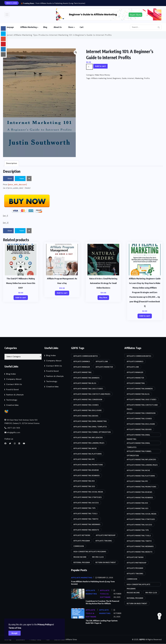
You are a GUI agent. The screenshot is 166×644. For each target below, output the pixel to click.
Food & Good (12, 389)
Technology (12, 400)
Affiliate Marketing (29, 27)
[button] (76, 52)
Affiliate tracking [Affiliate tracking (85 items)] (104, 541)
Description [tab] (12, 163)
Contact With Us (14, 384)
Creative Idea (12, 405)
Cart (82, 27)
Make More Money (103, 75)
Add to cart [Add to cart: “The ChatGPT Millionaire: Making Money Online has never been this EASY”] (21, 298)
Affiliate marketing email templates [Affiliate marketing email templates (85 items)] (90, 427)
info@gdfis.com (12, 433)
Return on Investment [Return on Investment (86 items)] (106, 562)
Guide (124, 78)
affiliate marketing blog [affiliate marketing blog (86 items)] (85, 383)
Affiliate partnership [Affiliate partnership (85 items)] (106, 535)
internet (131, 78)
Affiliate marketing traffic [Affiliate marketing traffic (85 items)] (86, 519)
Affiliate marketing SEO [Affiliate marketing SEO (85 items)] (84, 486)
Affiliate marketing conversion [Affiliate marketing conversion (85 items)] (88, 399)
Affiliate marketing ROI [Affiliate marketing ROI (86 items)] (84, 481)
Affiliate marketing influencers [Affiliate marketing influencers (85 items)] (88, 438)
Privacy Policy (44, 624)
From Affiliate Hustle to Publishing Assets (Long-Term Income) (60, 3)
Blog (45, 27)
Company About (14, 379)
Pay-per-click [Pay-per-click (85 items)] (98, 557)
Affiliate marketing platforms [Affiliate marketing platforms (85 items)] (88, 454)
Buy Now (103, 298)
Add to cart (100, 66)
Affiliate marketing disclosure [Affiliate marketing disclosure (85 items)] (88, 410)
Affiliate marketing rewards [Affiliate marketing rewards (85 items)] (87, 476)
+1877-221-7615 (12, 428)
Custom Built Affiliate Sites (66, 640)
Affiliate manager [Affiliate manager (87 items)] (82, 367)
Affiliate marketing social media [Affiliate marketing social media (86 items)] (88, 492)
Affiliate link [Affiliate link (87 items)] (102, 361)
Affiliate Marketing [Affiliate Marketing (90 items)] (82, 372)
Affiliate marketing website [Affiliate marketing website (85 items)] (86, 530)
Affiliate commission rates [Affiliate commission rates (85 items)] (86, 356)
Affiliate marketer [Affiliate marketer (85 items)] (104, 367)
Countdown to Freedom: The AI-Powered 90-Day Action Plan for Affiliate (102, 602)
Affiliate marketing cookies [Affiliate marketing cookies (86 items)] (86, 405)
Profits (147, 78)
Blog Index (11, 374)
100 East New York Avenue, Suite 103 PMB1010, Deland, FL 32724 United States (22, 422)
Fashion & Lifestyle (15, 395)
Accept (15, 633)
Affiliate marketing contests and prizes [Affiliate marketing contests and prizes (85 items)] (92, 394)
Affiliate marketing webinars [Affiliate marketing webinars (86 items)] (87, 524)
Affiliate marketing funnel (101, 78)
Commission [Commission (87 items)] (79, 546)
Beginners (117, 78)
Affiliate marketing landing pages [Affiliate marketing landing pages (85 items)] (89, 443)
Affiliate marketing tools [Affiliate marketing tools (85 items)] (85, 514)
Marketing (139, 78)
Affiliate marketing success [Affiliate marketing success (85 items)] (86, 503)
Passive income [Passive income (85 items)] (80, 557)
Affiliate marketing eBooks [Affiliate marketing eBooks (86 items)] (86, 416)
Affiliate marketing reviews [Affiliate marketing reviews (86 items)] (86, 470)
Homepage (9, 27)
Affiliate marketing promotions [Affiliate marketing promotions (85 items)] (88, 465)
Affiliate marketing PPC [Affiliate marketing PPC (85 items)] (84, 459)
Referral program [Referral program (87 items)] (82, 562)
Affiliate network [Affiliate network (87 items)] (82, 535)
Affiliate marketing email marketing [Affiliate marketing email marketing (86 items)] (90, 421)
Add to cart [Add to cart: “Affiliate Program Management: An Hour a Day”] (62, 293)
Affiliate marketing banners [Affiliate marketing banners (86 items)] (86, 378)
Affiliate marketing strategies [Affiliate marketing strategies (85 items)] (88, 497)
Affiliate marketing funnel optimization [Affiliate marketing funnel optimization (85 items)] (92, 432)
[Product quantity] (89, 67)
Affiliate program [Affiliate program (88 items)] (82, 541)
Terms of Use (15, 628)
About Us (58, 27)
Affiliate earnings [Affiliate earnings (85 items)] (82, 361)
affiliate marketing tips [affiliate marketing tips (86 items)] (84, 508)
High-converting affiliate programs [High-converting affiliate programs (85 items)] (90, 552)
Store (71, 27)
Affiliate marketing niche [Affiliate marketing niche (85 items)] (85, 448)
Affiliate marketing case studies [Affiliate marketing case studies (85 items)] (88, 389)
